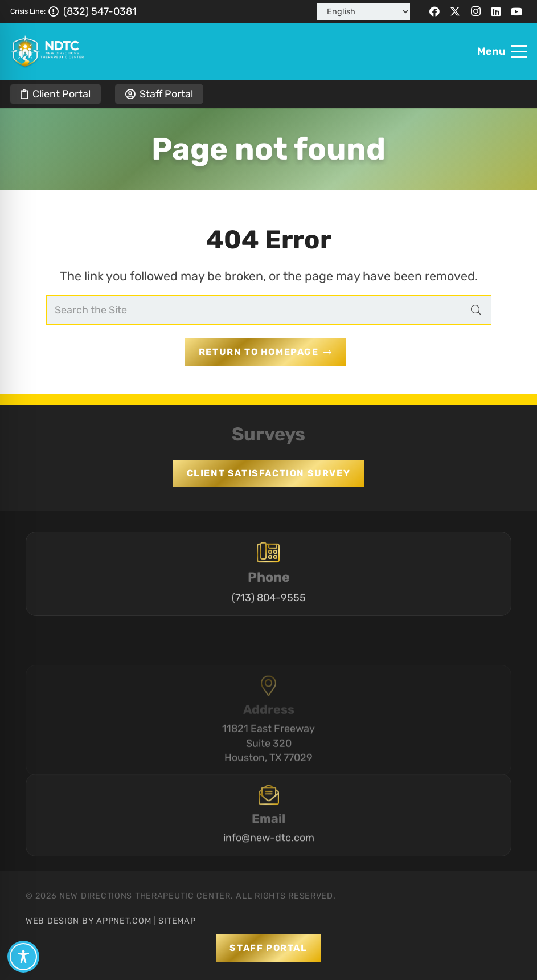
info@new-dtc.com (269, 860)
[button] (502, 51)
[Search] (476, 310)
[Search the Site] (269, 310)
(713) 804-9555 (269, 603)
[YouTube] (516, 11)
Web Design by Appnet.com (88, 921)
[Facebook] (434, 11)
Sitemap (177, 921)
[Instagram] (475, 11)
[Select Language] (363, 11)
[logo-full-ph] (48, 51)
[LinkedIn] (496, 11)
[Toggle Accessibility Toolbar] (23, 957)
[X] (455, 11)
